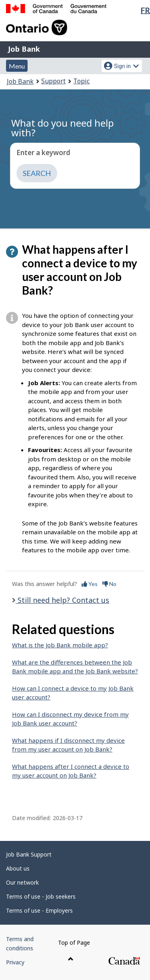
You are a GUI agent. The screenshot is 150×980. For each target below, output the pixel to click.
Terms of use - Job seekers (41, 896)
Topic (81, 81)
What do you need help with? (63, 128)
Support (53, 81)
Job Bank (24, 49)
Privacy (15, 962)
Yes (90, 584)
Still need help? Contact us (62, 600)
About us (18, 868)
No (109, 584)
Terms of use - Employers (39, 910)
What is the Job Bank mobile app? (60, 645)
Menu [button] (17, 66)
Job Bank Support (29, 854)
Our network (22, 882)
